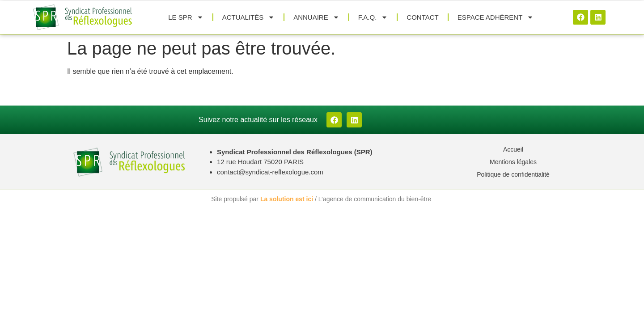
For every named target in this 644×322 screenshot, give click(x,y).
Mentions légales (513, 162)
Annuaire (316, 17)
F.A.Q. (373, 17)
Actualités (249, 17)
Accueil (513, 149)
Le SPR (186, 17)
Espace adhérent (496, 17)
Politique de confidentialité (513, 174)
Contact (422, 17)
